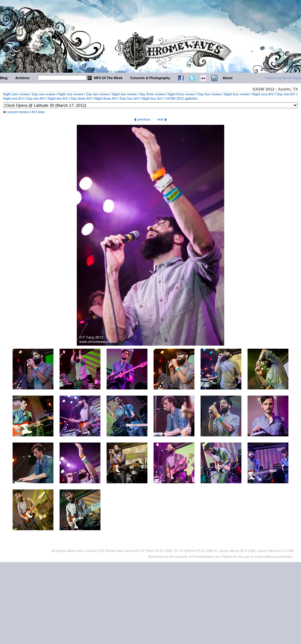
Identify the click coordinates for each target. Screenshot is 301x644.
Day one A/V (286, 94)
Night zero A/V (263, 94)
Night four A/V (152, 98)
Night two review (124, 94)
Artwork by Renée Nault (283, 78)
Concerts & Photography (150, 78)
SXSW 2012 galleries (182, 98)
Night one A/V (13, 98)
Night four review (237, 94)
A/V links (38, 112)
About (228, 78)
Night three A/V (106, 98)
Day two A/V (36, 98)
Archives (22, 78)
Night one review (71, 94)
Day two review (98, 94)
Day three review (152, 94)
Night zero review (16, 94)
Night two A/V (58, 98)
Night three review (181, 94)
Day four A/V (130, 98)
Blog (4, 78)
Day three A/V (81, 98)
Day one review (44, 94)
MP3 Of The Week (108, 78)
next (162, 119)
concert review (18, 112)
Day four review (209, 94)
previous (142, 119)
